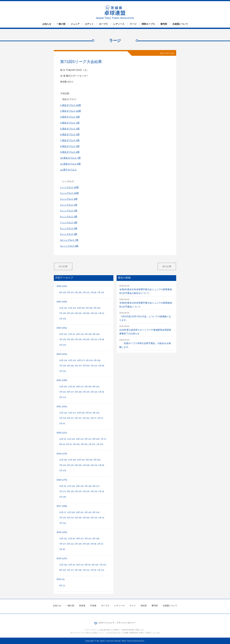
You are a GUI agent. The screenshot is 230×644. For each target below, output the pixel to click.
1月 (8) (62, 549)
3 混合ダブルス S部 (70, 117)
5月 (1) (62, 586)
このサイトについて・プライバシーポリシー (116, 623)
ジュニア (75, 24)
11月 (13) (72, 308)
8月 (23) (96, 439)
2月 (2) (101, 313)
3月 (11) (86, 292)
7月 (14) (63, 465)
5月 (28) (78, 518)
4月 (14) (86, 491)
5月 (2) (69, 444)
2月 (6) (101, 392)
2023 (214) (62, 354)
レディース (119, 24)
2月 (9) (101, 465)
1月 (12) (101, 292)
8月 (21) (96, 387)
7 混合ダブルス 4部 (70, 140)
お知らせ (47, 24)
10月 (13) (80, 334)
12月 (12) (63, 308)
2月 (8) (93, 292)
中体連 (93, 606)
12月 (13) (63, 334)
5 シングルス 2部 (69, 211)
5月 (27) (78, 366)
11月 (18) (72, 460)
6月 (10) (63, 292)
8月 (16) (97, 308)
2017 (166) (62, 506)
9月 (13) (89, 360)
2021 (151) (62, 406)
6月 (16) (70, 339)
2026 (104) (62, 286)
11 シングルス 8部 (69, 246)
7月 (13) (63, 418)
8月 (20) (96, 334)
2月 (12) (92, 444)
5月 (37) (70, 292)
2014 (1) (61, 579)
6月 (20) (70, 366)
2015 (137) (62, 558)
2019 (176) (62, 454)
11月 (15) (71, 439)
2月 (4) (101, 491)
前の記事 (167, 266)
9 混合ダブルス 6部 (70, 152)
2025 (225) (62, 302)
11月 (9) (71, 334)
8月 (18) (97, 360)
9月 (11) (88, 439)
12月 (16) (63, 460)
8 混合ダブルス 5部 (70, 146)
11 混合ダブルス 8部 (70, 164)
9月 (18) (88, 334)
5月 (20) (78, 392)
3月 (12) (94, 518)
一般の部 (61, 24)
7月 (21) (63, 392)
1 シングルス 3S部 (69, 187)
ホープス (103, 24)
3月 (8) (93, 544)
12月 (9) (63, 486)
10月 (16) (81, 308)
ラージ (133, 24)
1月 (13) (63, 345)
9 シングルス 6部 (69, 234)
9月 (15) (89, 460)
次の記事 (63, 266)
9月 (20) (89, 308)
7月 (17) (63, 491)
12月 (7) (63, 512)
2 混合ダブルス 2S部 (71, 111)
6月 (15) (70, 465)
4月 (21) (86, 418)
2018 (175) (62, 480)
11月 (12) (72, 360)
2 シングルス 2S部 (69, 193)
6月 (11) (70, 518)
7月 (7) (103, 439)
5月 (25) (78, 313)
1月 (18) (63, 497)
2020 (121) (62, 433)
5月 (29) (78, 339)
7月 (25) (63, 313)
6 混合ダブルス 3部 (70, 134)
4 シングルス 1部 (69, 205)
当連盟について (180, 24)
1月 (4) (62, 423)
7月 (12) (103, 565)
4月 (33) (86, 366)
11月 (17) (72, 413)
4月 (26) (78, 292)
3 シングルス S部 (69, 199)
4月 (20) (86, 518)
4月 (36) (86, 313)
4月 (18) (86, 465)
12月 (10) (63, 360)
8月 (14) (96, 512)
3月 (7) (93, 418)
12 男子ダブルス (68, 170)
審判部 (164, 24)
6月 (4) (62, 444)
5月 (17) (70, 570)
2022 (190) (62, 380)
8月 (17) (96, 486)
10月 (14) (81, 460)
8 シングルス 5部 (69, 228)
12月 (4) (63, 439)
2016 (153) (62, 532)
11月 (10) (71, 512)
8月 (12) (96, 413)
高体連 (82, 606)
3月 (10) (84, 444)
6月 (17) (70, 392)
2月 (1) (100, 418)
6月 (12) (63, 570)
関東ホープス (148, 24)
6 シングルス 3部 (69, 217)
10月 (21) (80, 512)
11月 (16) (71, 486)
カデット (89, 24)
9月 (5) (89, 413)
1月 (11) (63, 397)
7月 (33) (63, 366)
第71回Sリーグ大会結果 (81, 62)
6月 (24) (70, 313)
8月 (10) (97, 460)
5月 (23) (78, 491)
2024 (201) (62, 328)
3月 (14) (94, 313)
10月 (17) (81, 360)
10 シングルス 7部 (69, 240)
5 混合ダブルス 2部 (70, 129)
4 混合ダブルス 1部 (70, 123)
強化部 (144, 606)
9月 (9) (88, 565)
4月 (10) (76, 444)
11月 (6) (71, 539)
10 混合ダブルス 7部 (70, 158)
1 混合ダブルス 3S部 (71, 105)
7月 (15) (63, 518)
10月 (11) (80, 439)
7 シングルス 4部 (69, 223)
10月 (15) (81, 413)
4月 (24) (86, 392)
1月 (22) (63, 319)
